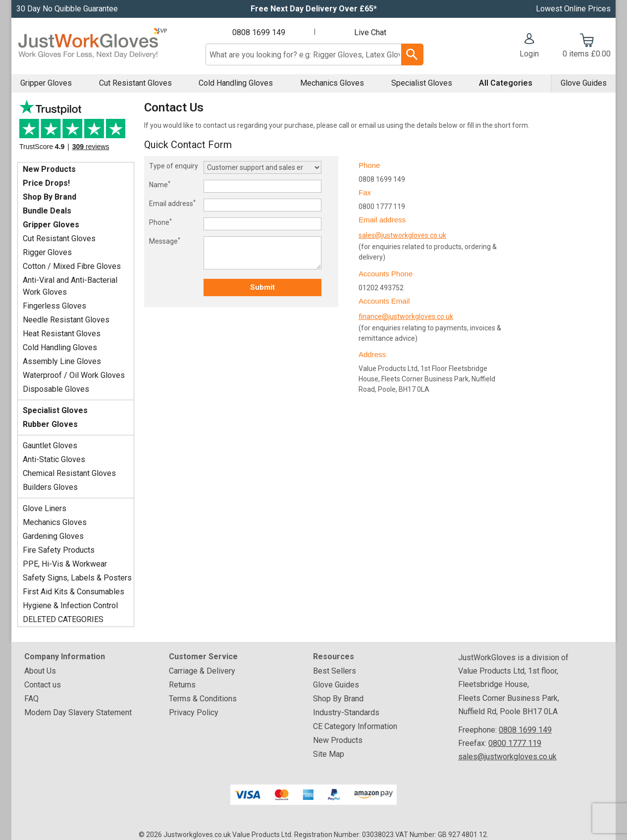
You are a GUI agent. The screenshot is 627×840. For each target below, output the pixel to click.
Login (529, 54)
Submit (262, 287)
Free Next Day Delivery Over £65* (314, 9)
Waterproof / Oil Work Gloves (74, 375)
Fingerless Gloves (54, 306)
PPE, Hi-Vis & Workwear (65, 564)
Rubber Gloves (50, 424)
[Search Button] (412, 54)
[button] (529, 47)
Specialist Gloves (422, 83)
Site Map (329, 754)
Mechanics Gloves (332, 83)
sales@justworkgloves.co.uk (402, 235)
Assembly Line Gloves (62, 361)
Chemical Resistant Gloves (69, 473)
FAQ (31, 699)
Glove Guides (584, 83)
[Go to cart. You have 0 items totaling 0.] (587, 47)
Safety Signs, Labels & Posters (77, 578)
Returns (182, 685)
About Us (40, 671)
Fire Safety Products (59, 550)
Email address (172, 203)
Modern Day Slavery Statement (78, 712)
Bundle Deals (47, 211)
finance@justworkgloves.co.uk (406, 316)
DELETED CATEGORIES (63, 619)
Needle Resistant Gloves (66, 320)
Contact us (43, 685)
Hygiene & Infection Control (70, 605)
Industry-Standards (346, 712)
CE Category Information (355, 726)
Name (160, 184)
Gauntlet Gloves (50, 446)
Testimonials (76, 129)
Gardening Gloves (53, 536)
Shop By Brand (50, 197)
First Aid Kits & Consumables (74, 592)
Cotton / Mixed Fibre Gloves (72, 266)
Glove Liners (45, 508)
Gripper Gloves (46, 83)
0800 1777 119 (515, 743)
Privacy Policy (194, 712)
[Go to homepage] (93, 46)
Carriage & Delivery (202, 671)
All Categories (506, 83)
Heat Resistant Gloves (62, 334)
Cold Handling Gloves (236, 83)
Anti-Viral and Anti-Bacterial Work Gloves (70, 286)
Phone (160, 222)
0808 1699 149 (259, 32)
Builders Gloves (50, 487)
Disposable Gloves (56, 389)
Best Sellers (335, 671)
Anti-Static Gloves (54, 459)
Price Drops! (46, 183)
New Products (49, 169)
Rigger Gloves (47, 252)
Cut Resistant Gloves (135, 83)
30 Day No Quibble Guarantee (67, 9)
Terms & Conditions (203, 699)
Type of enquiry (174, 166)
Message (165, 241)
